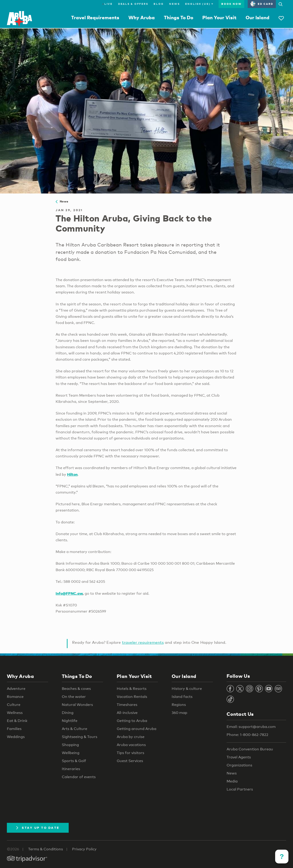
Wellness (15, 713)
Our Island (258, 17)
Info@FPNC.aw (69, 593)
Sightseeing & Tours (80, 737)
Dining (68, 713)
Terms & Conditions (46, 849)
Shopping (70, 745)
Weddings (16, 737)
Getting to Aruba (132, 721)
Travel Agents (239, 757)
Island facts (182, 697)
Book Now (231, 4)
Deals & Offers (133, 4)
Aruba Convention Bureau (250, 749)
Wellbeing (71, 753)
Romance (15, 697)
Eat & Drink (17, 721)
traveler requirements (143, 642)
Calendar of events (79, 777)
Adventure (16, 689)
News (174, 4)
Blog (159, 4)
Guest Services (130, 761)
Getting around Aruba (137, 729)
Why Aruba (142, 17)
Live (107, 4)
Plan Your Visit (219, 17)
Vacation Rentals (132, 697)
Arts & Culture (75, 729)
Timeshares (127, 705)
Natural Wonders (77, 705)
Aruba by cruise (131, 737)
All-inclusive (127, 713)
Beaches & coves (76, 689)
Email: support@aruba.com (251, 727)
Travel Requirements (95, 17)
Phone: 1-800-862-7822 (247, 735)
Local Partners (240, 789)
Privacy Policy (84, 849)
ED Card (262, 4)
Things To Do (179, 17)
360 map (179, 713)
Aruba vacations (131, 745)
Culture (14, 705)
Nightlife (70, 721)
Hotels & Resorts (132, 689)
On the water (74, 697)
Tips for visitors (130, 753)
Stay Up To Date (38, 828)
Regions (179, 705)
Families (14, 729)
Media (232, 781)
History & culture (187, 689)
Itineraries (71, 769)
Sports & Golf (74, 761)
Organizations (239, 765)
